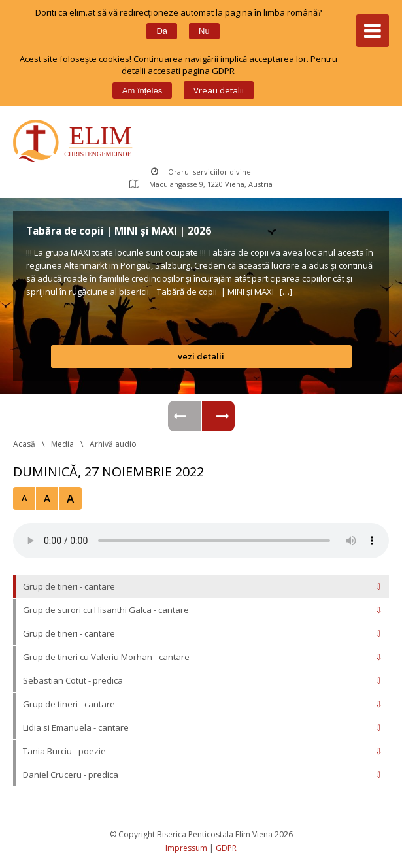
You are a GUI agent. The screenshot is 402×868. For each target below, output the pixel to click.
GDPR (226, 848)
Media (62, 444)
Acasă (24, 444)
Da (162, 31)
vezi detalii (201, 356)
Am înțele (142, 91)
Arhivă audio (113, 444)
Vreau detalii (219, 90)
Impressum (186, 848)
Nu (204, 31)
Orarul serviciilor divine (201, 172)
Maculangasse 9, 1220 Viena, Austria (201, 184)
